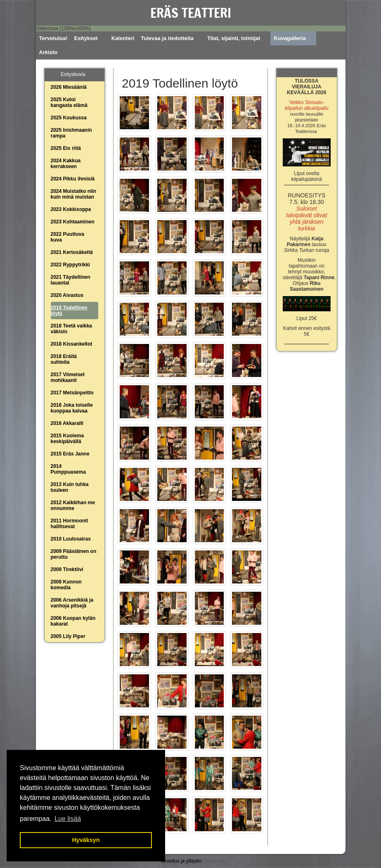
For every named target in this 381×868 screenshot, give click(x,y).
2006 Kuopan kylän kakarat (73, 621)
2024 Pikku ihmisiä (73, 179)
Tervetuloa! (53, 38)
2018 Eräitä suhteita (64, 359)
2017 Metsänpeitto (72, 393)
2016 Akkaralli (67, 423)
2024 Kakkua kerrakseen (66, 164)
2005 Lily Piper (68, 636)
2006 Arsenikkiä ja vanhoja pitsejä (72, 603)
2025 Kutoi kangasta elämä (69, 102)
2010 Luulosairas (71, 539)
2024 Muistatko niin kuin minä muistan (74, 194)
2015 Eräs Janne (70, 454)
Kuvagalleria (290, 38)
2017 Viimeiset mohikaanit (68, 377)
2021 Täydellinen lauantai (71, 280)
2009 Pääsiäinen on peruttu (74, 554)
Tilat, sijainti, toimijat (234, 38)
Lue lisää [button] (68, 819)
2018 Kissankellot (72, 344)
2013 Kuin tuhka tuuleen (70, 487)
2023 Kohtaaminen (73, 222)
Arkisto (49, 52)
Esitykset (86, 38)
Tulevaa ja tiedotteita (167, 38)
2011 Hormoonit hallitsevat (70, 524)
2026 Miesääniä (69, 87)
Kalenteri (123, 38)
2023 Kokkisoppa (71, 209)
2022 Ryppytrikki (70, 265)
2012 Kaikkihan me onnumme (73, 505)
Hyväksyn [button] (86, 840)
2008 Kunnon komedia (66, 585)
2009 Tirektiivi (67, 569)
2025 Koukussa (69, 118)
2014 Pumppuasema (68, 469)
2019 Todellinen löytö (69, 311)
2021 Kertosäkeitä (72, 252)
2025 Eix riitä (66, 148)
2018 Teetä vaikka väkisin (72, 329)
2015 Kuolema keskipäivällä (67, 439)
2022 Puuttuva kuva (67, 237)
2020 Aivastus (67, 295)
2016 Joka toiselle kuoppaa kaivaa (72, 408)
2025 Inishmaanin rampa (71, 133)
